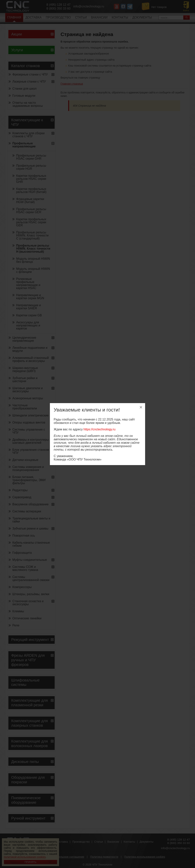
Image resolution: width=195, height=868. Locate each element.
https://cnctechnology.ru (100, 429)
